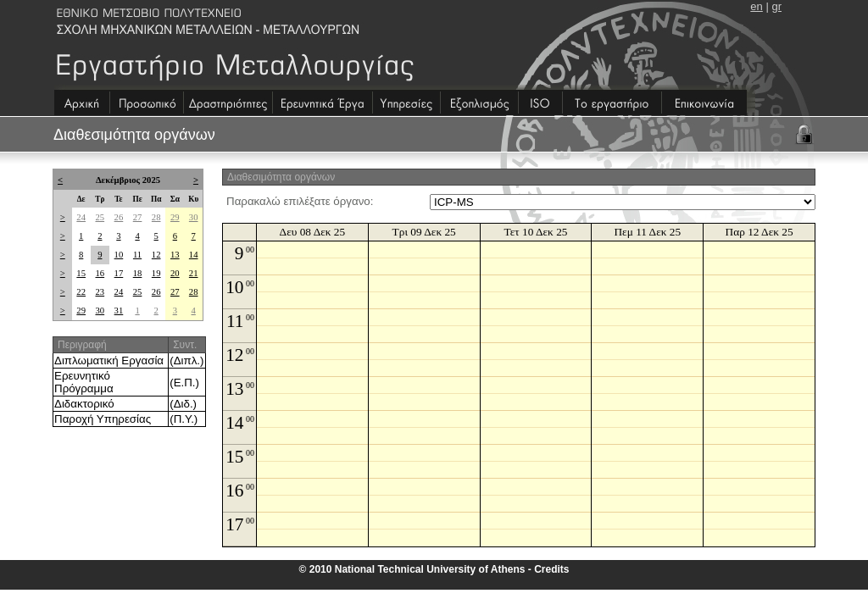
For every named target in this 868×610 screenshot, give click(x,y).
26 (119, 217)
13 (175, 255)
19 (156, 273)
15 (81, 273)
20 (175, 273)
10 (119, 255)
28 (156, 217)
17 (119, 273)
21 (194, 273)
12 (156, 255)
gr (776, 6)
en (756, 6)
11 (137, 255)
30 (194, 217)
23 (100, 292)
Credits (551, 569)
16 (100, 273)
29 (175, 217)
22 (81, 292)
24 (81, 217)
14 (194, 255)
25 (100, 217)
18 (138, 273)
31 (119, 311)
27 (138, 217)
